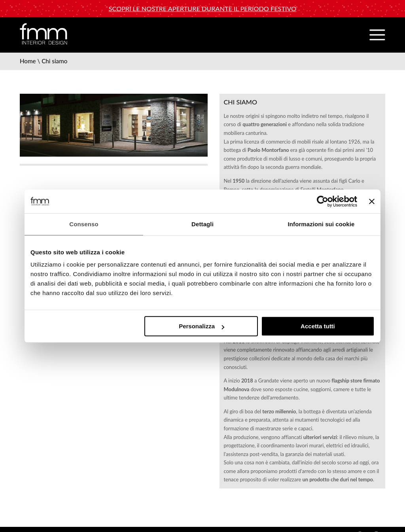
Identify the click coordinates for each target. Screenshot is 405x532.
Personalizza (202, 326)
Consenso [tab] (84, 224)
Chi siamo (54, 61)
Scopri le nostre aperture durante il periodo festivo (202, 9)
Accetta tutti (318, 326)
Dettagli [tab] (202, 224)
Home (28, 61)
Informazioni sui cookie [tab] (321, 224)
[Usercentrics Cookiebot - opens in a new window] (323, 201)
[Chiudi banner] (372, 201)
